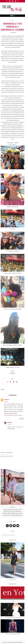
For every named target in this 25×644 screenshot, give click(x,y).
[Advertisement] (13, 463)
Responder (22, 419)
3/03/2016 (6, 401)
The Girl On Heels (9, 642)
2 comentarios (13, 32)
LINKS (13, 601)
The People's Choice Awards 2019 (13, 617)
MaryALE (10, 422)
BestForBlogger (20, 642)
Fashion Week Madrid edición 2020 (13, 634)
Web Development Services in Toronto (13, 415)
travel (12, 21)
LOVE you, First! (12, 580)
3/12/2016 (9, 424)
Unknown (7, 400)
